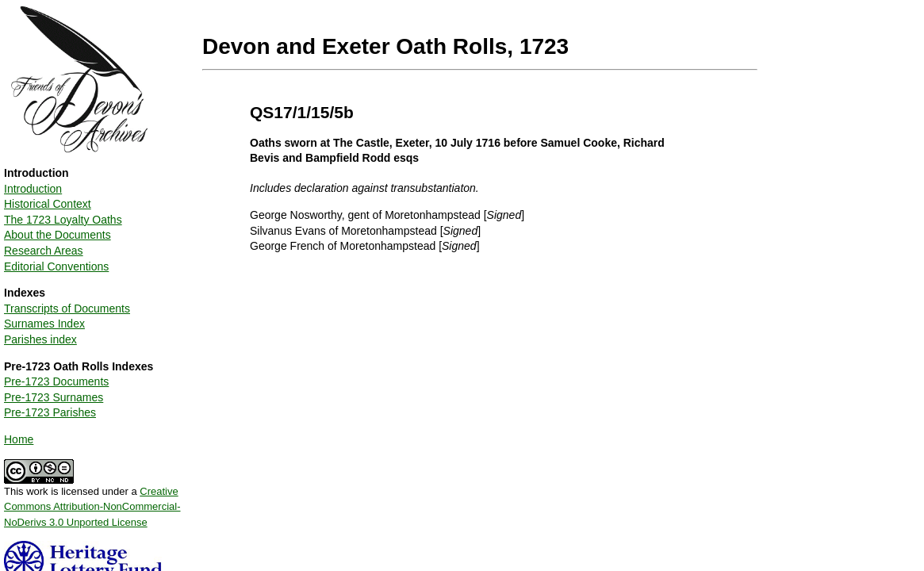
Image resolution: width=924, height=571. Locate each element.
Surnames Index (44, 324)
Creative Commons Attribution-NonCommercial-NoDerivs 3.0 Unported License (92, 507)
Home (19, 439)
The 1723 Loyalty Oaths (63, 220)
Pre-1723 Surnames (54, 397)
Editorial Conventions (56, 266)
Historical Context (48, 204)
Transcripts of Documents (67, 308)
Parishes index (40, 339)
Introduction (33, 189)
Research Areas (44, 251)
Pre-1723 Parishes (50, 412)
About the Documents (58, 235)
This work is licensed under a (92, 501)
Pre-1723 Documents (56, 381)
